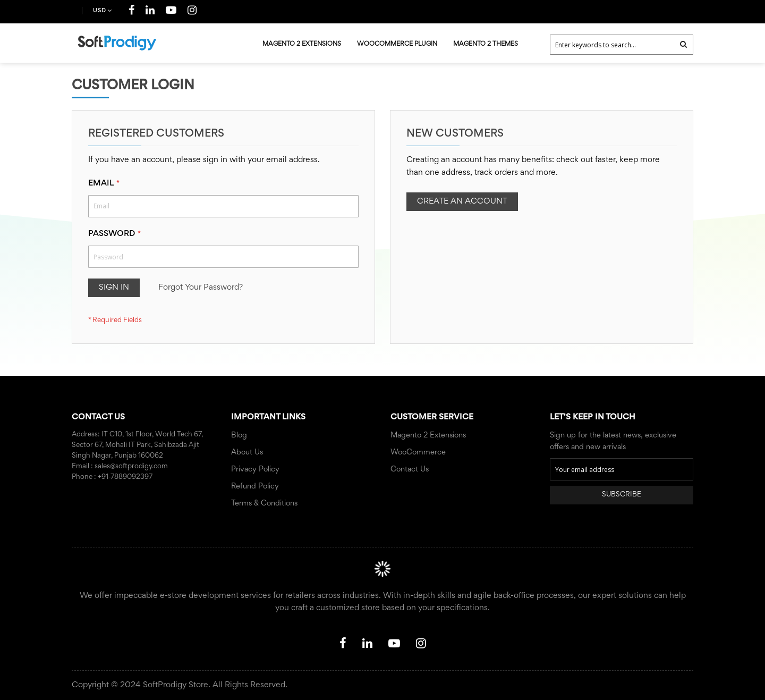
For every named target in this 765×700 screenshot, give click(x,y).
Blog (239, 436)
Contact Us (410, 470)
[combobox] (622, 45)
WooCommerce (418, 453)
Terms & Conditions (264, 504)
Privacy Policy (255, 470)
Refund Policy (255, 487)
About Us (247, 453)
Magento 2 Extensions (428, 436)
